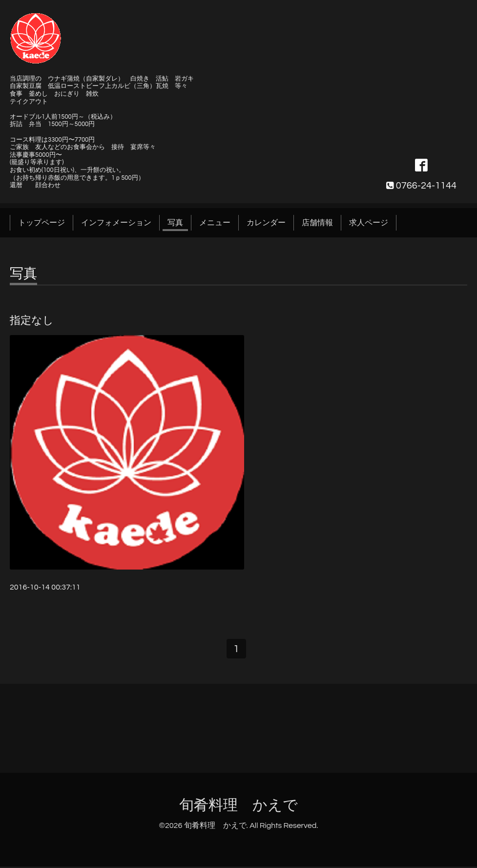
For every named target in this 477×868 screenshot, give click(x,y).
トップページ (41, 223)
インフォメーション (116, 223)
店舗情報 (317, 223)
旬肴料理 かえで (238, 807)
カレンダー (266, 223)
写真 (175, 223)
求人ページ (369, 223)
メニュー (215, 223)
